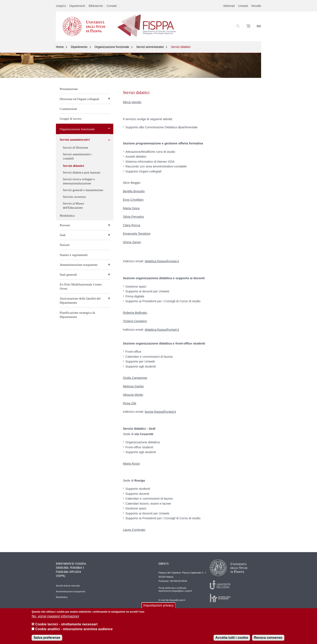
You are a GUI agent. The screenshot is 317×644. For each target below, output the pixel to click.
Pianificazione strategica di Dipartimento (77, 315)
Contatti (112, 6)
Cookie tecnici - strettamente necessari (66, 624)
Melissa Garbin (133, 386)
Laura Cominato (134, 530)
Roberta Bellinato (135, 313)
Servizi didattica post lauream (82, 172)
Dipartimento (79, 47)
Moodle (256, 6)
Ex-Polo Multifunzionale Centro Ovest (81, 286)
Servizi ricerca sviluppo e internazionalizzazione (79, 181)
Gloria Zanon (132, 242)
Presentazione (69, 89)
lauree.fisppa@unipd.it (160, 412)
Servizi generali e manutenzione (83, 190)
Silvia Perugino (133, 217)
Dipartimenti (77, 6)
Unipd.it (61, 6)
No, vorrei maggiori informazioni (55, 616)
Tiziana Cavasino (135, 321)
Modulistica (67, 216)
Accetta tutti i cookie (232, 638)
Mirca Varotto (132, 102)
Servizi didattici (181, 47)
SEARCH (254, 31)
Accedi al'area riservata (68, 586)
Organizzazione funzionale (112, 47)
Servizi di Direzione (75, 148)
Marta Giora (131, 208)
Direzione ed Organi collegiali (79, 99)
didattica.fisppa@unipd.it (162, 261)
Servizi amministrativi (150, 47)
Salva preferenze (47, 638)
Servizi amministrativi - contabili (78, 156)
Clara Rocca (132, 225)
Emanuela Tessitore (137, 233)
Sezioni (65, 245)
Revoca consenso (268, 638)
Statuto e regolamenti (74, 255)
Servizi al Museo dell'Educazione (73, 206)
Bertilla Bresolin (134, 191)
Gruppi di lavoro (71, 119)
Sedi (63, 235)
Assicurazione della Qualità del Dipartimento (80, 300)
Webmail (229, 6)
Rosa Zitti (130, 403)
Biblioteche (96, 6)
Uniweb (243, 6)
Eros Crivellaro (133, 200)
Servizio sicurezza (74, 197)
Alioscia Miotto (133, 395)
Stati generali (68, 274)
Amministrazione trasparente (79, 265)
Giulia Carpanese (135, 378)
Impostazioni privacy (159, 605)
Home (60, 47)
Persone (65, 225)
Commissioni (68, 109)
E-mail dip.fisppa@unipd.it (172, 600)
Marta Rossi (131, 463)
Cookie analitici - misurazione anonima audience (74, 629)
